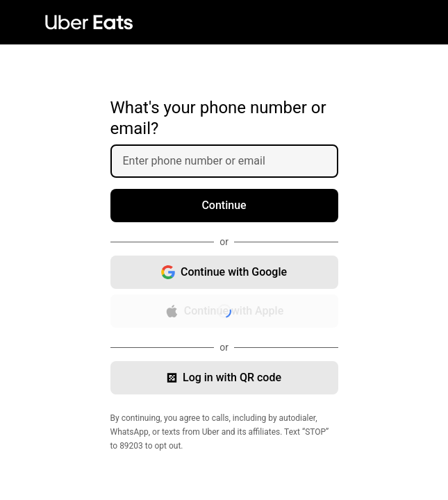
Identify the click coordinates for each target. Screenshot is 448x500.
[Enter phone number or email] (230, 161)
